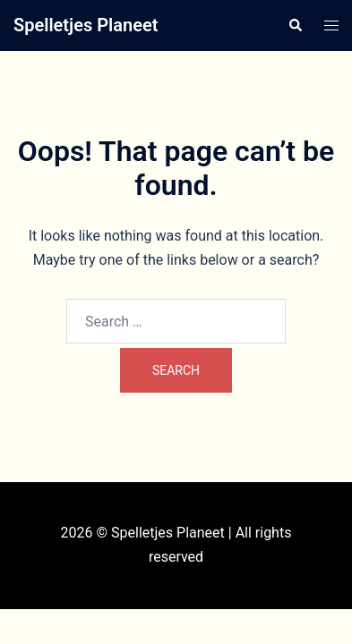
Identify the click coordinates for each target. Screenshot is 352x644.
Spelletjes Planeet (86, 25)
